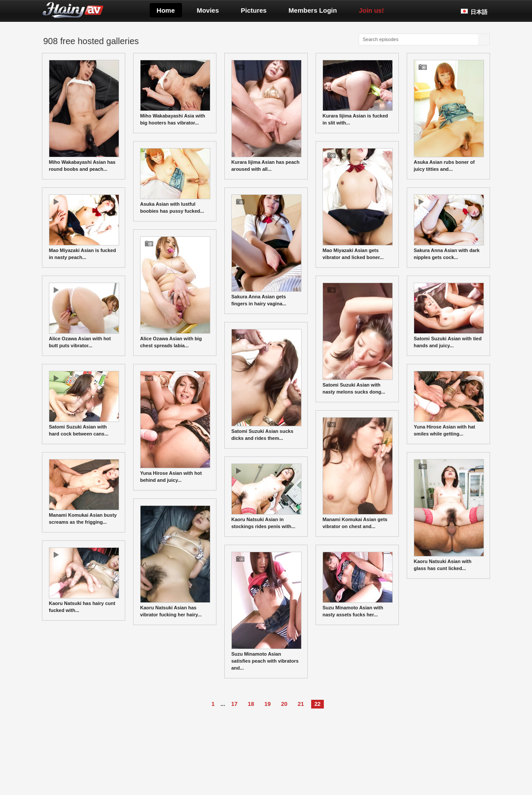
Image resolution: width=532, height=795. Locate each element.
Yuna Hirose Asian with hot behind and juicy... (175, 427)
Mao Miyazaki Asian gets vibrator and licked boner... (358, 204)
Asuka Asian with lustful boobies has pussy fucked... (175, 181)
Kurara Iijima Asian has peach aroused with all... (266, 116)
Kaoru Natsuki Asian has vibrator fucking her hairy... (175, 561)
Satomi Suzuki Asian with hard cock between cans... (84, 404)
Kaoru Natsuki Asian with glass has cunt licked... (449, 515)
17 (234, 704)
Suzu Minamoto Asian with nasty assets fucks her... (358, 584)
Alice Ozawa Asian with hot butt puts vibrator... (84, 315)
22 (317, 704)
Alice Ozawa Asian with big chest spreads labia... (175, 292)
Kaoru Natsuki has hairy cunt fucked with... (84, 580)
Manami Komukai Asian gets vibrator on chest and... (358, 473)
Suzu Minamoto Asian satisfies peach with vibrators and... (266, 611)
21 (301, 704)
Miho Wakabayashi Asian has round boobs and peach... (84, 116)
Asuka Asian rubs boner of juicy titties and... (449, 116)
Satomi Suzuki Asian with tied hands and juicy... (449, 315)
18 (251, 704)
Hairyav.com (102, 10)
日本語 (479, 12)
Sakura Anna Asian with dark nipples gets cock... (449, 227)
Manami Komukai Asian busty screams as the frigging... (84, 492)
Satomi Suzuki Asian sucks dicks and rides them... (266, 385)
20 (284, 704)
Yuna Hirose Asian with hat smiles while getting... (449, 404)
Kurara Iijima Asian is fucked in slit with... (358, 93)
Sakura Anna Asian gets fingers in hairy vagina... (266, 250)
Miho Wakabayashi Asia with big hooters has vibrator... (175, 93)
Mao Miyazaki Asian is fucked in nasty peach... (84, 227)
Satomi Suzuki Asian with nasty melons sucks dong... (358, 339)
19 (268, 704)
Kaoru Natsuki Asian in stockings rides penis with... (266, 496)
